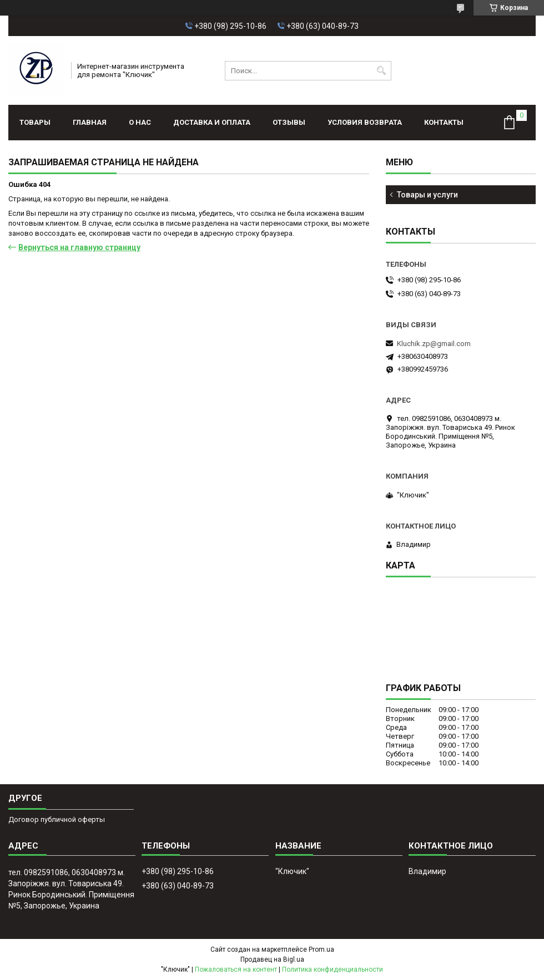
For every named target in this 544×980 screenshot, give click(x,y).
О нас (140, 122)
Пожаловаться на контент (236, 969)
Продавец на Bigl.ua (272, 959)
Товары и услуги (427, 195)
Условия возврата (365, 122)
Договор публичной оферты (57, 819)
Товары (35, 122)
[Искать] (382, 71)
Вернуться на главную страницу (79, 247)
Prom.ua (321, 949)
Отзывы (289, 122)
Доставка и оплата (212, 122)
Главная (90, 122)
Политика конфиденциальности (333, 969)
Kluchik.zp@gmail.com (434, 344)
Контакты (444, 122)
